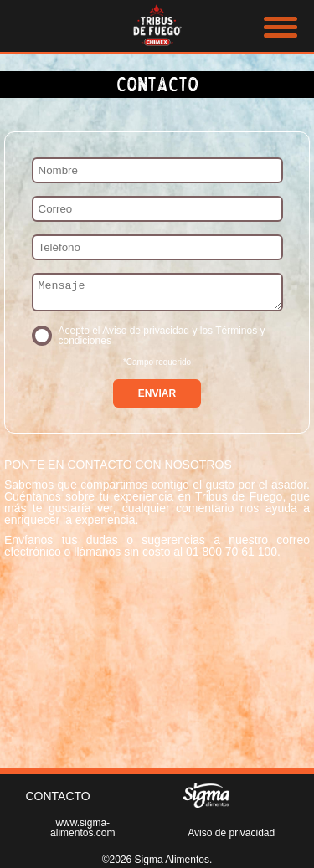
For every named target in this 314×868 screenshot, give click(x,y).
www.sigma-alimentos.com (82, 828)
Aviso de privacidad (231, 833)
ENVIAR (157, 398)
